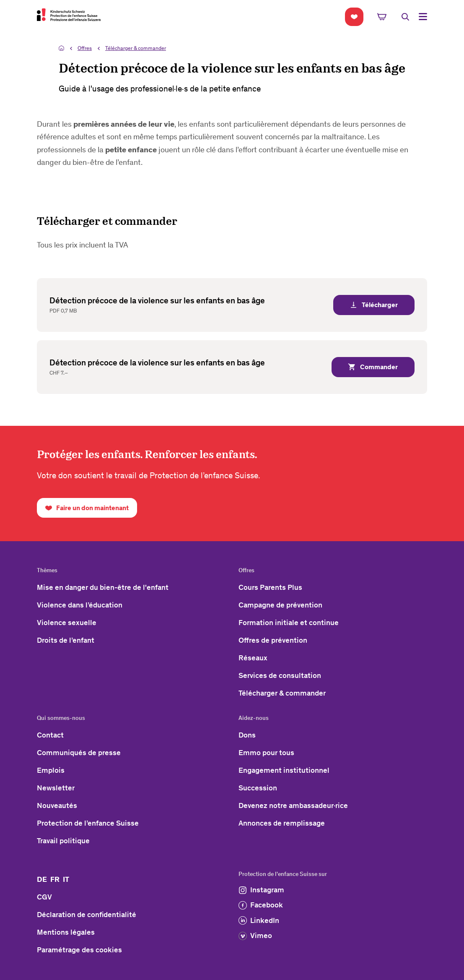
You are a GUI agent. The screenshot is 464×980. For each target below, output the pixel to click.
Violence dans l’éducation (80, 605)
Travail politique (63, 841)
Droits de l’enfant (66, 640)
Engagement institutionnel (284, 770)
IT (66, 879)
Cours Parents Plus (270, 587)
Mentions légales (66, 932)
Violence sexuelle (67, 623)
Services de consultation (280, 675)
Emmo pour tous (266, 753)
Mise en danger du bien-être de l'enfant (103, 587)
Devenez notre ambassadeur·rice (293, 805)
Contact (50, 735)
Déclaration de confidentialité (87, 915)
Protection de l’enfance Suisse (88, 823)
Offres (85, 48)
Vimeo (255, 936)
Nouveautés (57, 805)
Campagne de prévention (280, 605)
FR (55, 879)
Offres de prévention (273, 640)
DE (42, 879)
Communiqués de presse (79, 753)
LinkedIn (259, 920)
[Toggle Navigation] (423, 17)
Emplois (51, 770)
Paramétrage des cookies (79, 950)
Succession (258, 788)
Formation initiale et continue (289, 623)
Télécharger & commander (136, 48)
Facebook (261, 905)
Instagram (261, 890)
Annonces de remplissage (282, 823)
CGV (44, 897)
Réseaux (253, 658)
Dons (247, 735)
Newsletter (56, 788)
